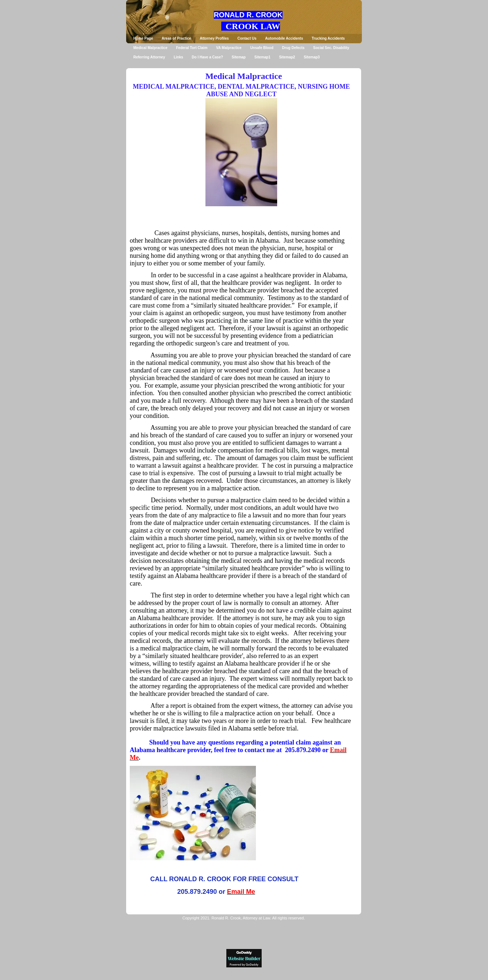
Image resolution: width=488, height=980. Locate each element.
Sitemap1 (262, 57)
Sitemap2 (287, 57)
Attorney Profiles (214, 38)
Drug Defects (293, 48)
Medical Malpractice (150, 48)
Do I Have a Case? (207, 57)
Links (178, 57)
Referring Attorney (149, 57)
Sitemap (239, 57)
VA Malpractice (229, 48)
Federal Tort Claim (192, 48)
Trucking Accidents (328, 38)
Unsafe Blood (262, 48)
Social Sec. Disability (331, 48)
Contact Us (247, 38)
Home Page (143, 38)
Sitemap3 (312, 57)
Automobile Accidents (284, 38)
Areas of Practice (176, 38)
